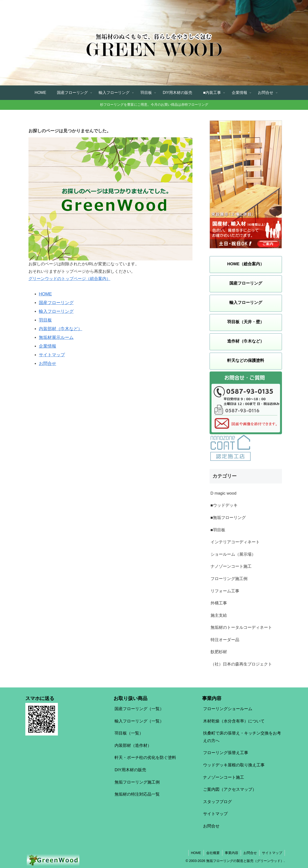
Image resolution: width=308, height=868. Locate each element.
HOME (45, 294)
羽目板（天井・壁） (246, 322)
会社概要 (213, 853)
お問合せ (48, 364)
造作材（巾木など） (246, 341)
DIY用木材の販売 (130, 770)
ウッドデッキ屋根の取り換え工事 (234, 765)
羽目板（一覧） (129, 733)
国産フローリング (56, 303)
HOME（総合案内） (246, 264)
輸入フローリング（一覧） (139, 721)
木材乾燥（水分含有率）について (234, 721)
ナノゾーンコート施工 (224, 777)
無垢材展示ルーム (56, 337)
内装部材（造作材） (133, 745)
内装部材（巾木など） (61, 329)
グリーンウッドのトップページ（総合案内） (69, 279)
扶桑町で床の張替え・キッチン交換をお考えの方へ (242, 737)
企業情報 (48, 346)
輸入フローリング (56, 311)
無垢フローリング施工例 (137, 782)
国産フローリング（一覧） (139, 709)
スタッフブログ (217, 802)
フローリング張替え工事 (226, 753)
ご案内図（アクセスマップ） (230, 789)
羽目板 (45, 320)
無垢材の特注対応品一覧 (137, 794)
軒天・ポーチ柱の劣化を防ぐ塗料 (145, 758)
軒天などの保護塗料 (246, 360)
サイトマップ (52, 355)
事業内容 (232, 853)
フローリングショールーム (228, 709)
